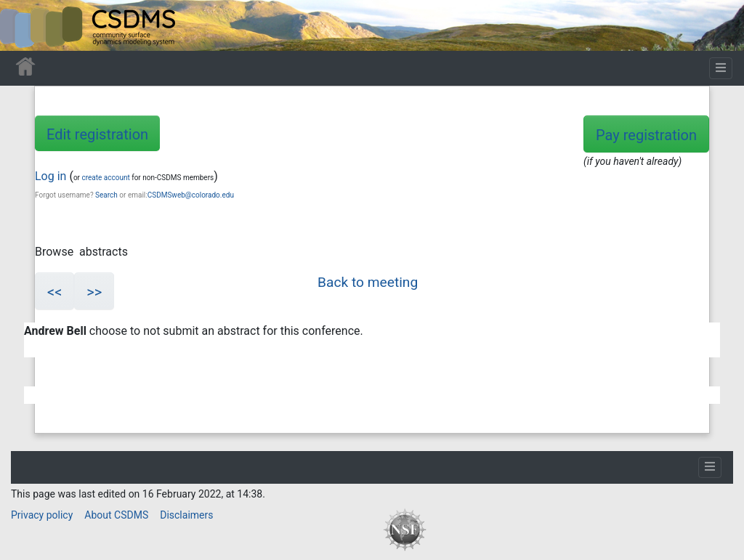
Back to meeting (368, 282)
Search (106, 195)
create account (105, 178)
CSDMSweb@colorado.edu (191, 195)
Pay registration (646, 135)
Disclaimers (186, 515)
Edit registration (97, 134)
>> (94, 292)
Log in (50, 176)
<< (54, 292)
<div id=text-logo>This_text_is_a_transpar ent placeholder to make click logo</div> (23, 25)
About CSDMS (116, 515)
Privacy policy (42, 515)
